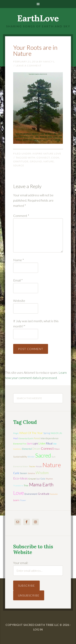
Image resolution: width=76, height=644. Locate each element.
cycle (16, 473)
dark (29, 444)
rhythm (49, 479)
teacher (32, 466)
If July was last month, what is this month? (36, 324)
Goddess (17, 449)
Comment (21, 216)
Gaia (43, 479)
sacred (43, 455)
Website (19, 301)
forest (37, 438)
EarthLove (38, 18)
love (19, 493)
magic (16, 433)
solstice (31, 473)
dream (36, 449)
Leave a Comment (29, 66)
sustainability (20, 457)
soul (38, 479)
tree (26, 485)
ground (36, 161)
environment (31, 494)
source (19, 165)
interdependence (50, 438)
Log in (38, 629)
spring (47, 433)
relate (39, 466)
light (35, 444)
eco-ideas (20, 478)
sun (54, 457)
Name (19, 260)
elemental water (21, 466)
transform (18, 486)
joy (55, 444)
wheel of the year (31, 433)
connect (43, 158)
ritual (49, 443)
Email (18, 280)
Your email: (21, 563)
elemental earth (26, 438)
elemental (27, 449)
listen (42, 443)
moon (57, 449)
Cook (55, 158)
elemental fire (20, 444)
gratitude (21, 161)
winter (31, 457)
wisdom (42, 473)
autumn (54, 494)
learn (16, 500)
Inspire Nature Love (47, 154)
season (24, 473)
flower (23, 500)
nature (49, 161)
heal (16, 438)
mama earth (41, 485)
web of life (56, 433)
